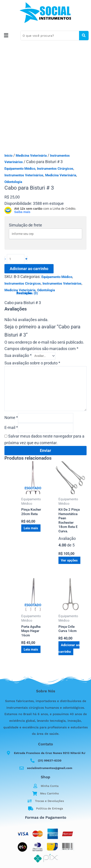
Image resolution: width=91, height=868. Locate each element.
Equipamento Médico (20, 169)
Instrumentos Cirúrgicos (55, 169)
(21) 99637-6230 (50, 760)
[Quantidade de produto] (16, 259)
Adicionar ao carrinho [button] (69, 648)
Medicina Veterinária (31, 156)
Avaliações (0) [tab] (27, 293)
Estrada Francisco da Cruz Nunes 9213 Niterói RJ (50, 753)
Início (8, 156)
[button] (9, 36)
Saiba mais (22, 212)
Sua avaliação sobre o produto (32, 363)
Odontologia (13, 182)
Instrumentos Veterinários (24, 175)
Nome (11, 418)
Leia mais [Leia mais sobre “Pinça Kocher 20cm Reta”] (31, 528)
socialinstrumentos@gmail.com (50, 768)
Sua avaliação (18, 355)
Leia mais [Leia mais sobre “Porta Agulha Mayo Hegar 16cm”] (31, 649)
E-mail (11, 427)
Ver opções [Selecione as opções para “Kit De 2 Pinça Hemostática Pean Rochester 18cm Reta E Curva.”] (69, 560)
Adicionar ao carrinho (29, 269)
